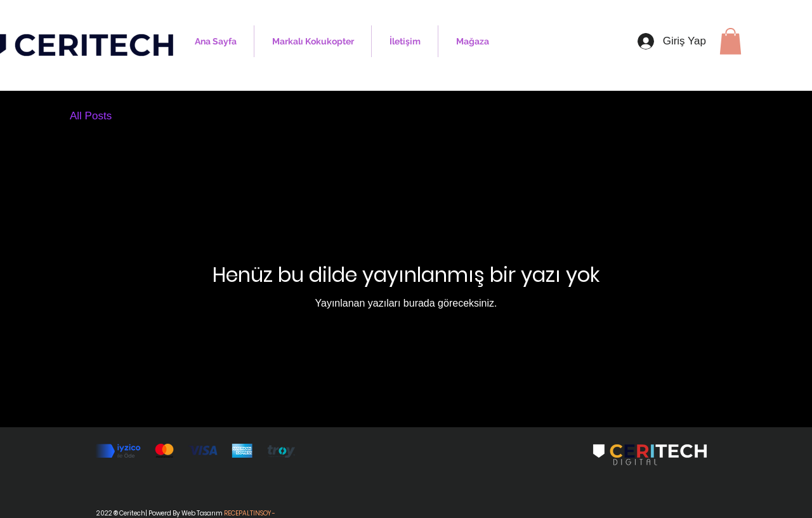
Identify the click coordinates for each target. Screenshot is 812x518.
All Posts (91, 116)
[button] (730, 41)
